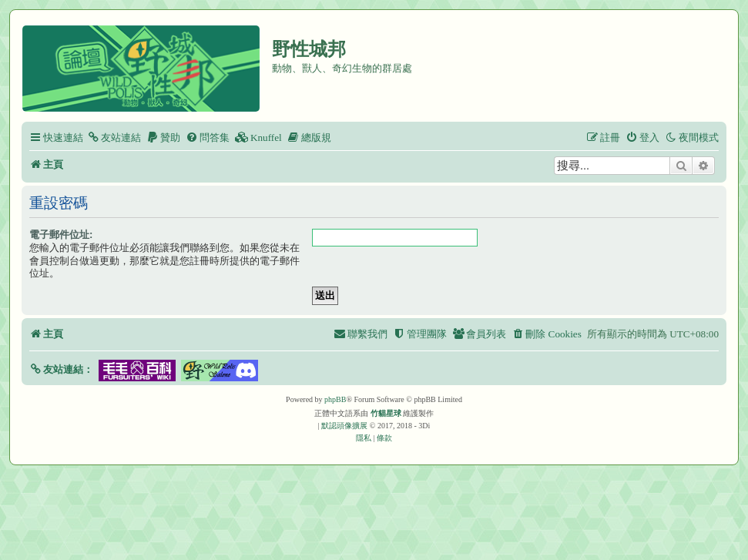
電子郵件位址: (61, 235)
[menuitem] (114, 137)
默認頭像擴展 (344, 426)
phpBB (335, 399)
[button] (61, 369)
